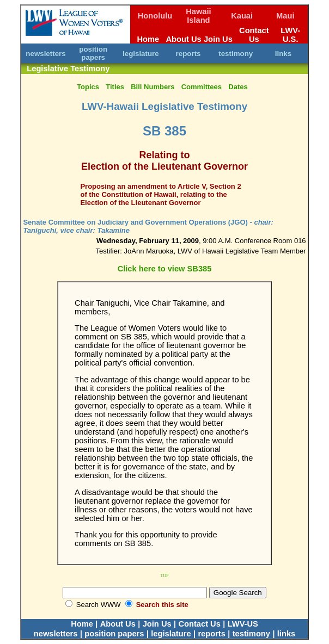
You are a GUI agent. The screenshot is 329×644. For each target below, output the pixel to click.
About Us (184, 39)
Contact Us (254, 35)
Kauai (242, 16)
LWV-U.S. (290, 35)
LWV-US (243, 624)
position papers (93, 53)
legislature (141, 54)
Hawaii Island (198, 16)
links (283, 54)
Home (148, 39)
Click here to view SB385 (165, 269)
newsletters (45, 54)
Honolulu (155, 16)
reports (188, 54)
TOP (165, 576)
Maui (285, 16)
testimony (236, 54)
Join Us (218, 39)
